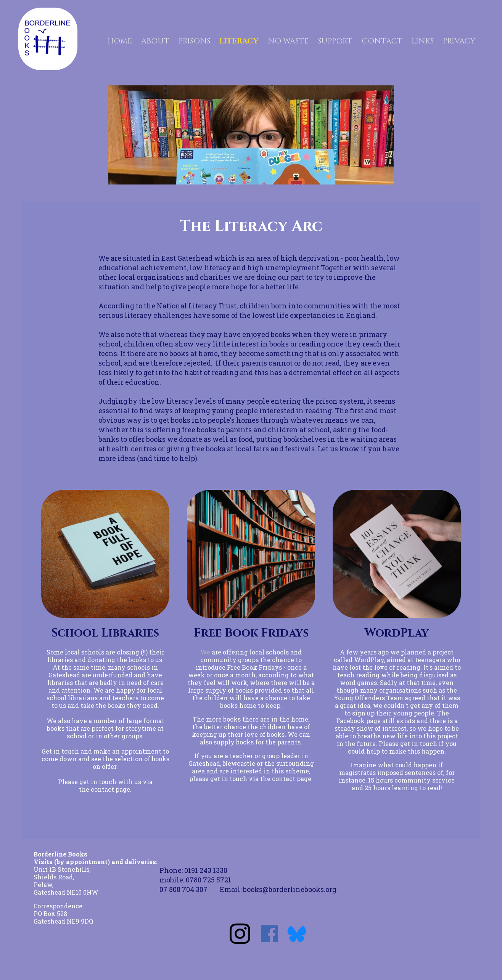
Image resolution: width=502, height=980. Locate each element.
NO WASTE (288, 40)
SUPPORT (335, 40)
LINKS (423, 40)
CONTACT (382, 40)
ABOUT (155, 40)
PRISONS (194, 40)
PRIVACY (459, 40)
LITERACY (239, 40)
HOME (120, 40)
